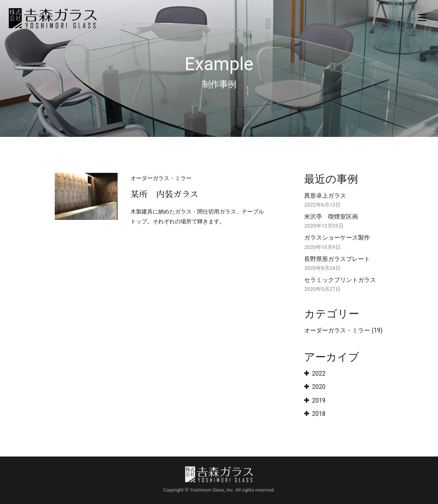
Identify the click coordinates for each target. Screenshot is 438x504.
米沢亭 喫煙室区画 (331, 216)
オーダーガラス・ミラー (337, 330)
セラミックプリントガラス (340, 280)
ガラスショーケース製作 (337, 237)
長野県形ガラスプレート (337, 259)
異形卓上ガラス (325, 196)
